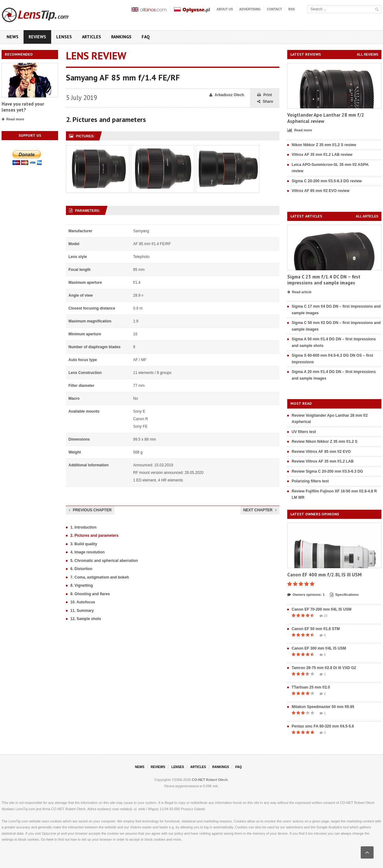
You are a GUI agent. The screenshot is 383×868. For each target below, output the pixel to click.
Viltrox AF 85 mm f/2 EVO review (321, 191)
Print (264, 95)
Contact (274, 9)
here (50, 839)
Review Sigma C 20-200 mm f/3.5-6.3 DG (327, 471)
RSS (291, 9)
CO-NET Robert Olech (210, 780)
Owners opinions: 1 (306, 595)
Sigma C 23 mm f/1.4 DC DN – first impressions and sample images (324, 280)
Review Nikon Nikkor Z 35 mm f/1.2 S (324, 442)
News (13, 37)
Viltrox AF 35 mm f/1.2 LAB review (322, 155)
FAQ (146, 37)
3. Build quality (84, 544)
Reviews (37, 37)
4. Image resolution (87, 552)
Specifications (344, 595)
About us (225, 9)
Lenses (64, 37)
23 (324, 616)
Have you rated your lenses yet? (23, 107)
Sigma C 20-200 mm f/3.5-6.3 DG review (327, 181)
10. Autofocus (83, 602)
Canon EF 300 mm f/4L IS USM (319, 648)
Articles (92, 37)
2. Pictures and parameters (94, 536)
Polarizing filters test (310, 481)
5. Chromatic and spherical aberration (104, 561)
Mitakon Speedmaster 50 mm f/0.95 (323, 707)
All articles (367, 216)
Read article (299, 292)
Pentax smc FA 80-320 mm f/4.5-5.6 (323, 726)
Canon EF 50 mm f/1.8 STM (316, 629)
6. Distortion (81, 569)
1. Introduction (83, 527)
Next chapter (260, 510)
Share (265, 102)
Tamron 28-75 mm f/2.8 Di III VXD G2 (324, 668)
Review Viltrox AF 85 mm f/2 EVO (321, 452)
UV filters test (304, 432)
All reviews (368, 55)
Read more (13, 119)
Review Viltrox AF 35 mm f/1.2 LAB (323, 461)
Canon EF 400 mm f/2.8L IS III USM (324, 575)
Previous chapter (90, 510)
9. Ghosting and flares (90, 594)
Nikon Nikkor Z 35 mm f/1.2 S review (324, 145)
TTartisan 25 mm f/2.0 (311, 687)
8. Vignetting (82, 585)
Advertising (250, 9)
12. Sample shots (86, 619)
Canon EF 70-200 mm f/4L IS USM (322, 609)
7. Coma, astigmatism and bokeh (100, 577)
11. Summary (82, 611)
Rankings (121, 37)
